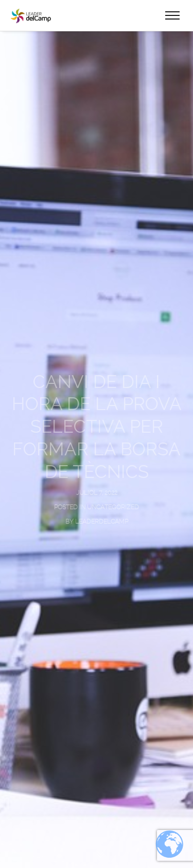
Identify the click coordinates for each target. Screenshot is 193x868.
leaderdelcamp (102, 522)
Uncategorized (113, 507)
